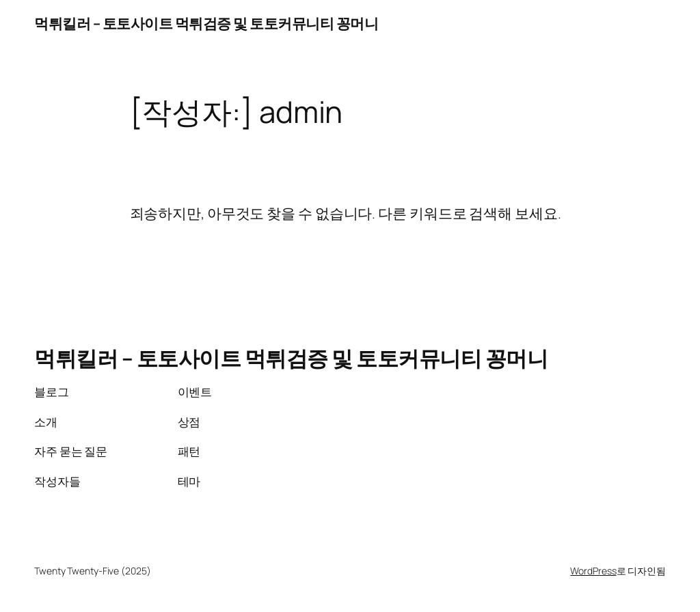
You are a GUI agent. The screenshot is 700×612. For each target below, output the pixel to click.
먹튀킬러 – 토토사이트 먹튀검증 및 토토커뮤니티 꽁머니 (206, 23)
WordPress (593, 571)
